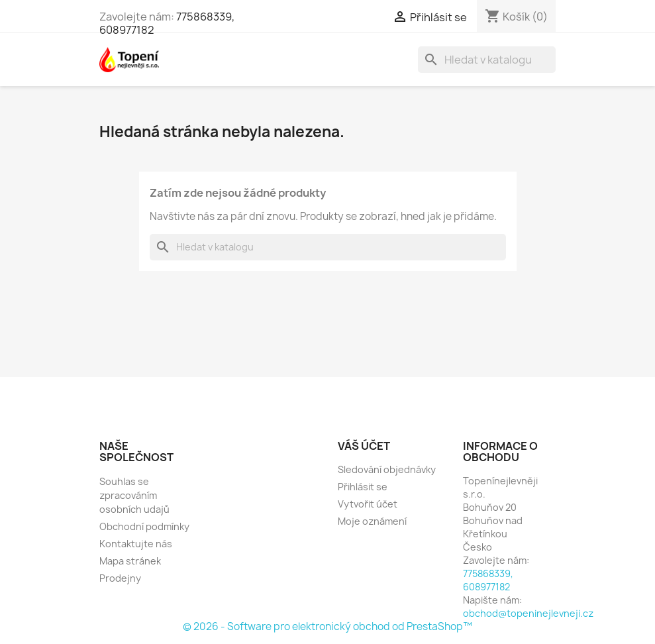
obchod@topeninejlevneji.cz (528, 613)
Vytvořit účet (368, 504)
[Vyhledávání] (487, 60)
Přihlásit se (363, 487)
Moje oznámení (372, 521)
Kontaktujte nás (136, 544)
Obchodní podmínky (144, 526)
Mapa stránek (130, 561)
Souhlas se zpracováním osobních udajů (134, 495)
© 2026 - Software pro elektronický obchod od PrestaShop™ (327, 626)
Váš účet (364, 446)
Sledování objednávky (387, 469)
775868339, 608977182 (488, 580)
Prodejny (120, 578)
